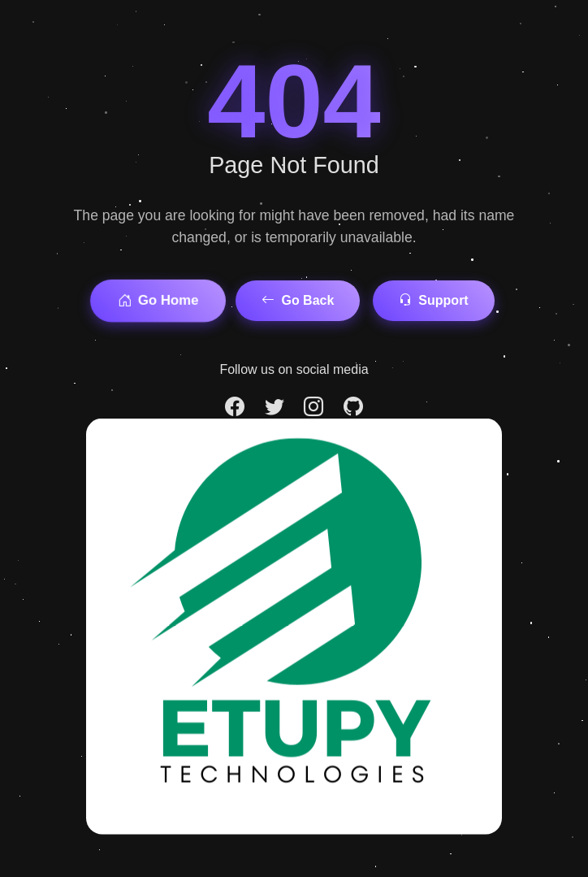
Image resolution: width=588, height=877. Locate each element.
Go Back (298, 300)
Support (433, 300)
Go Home (158, 301)
